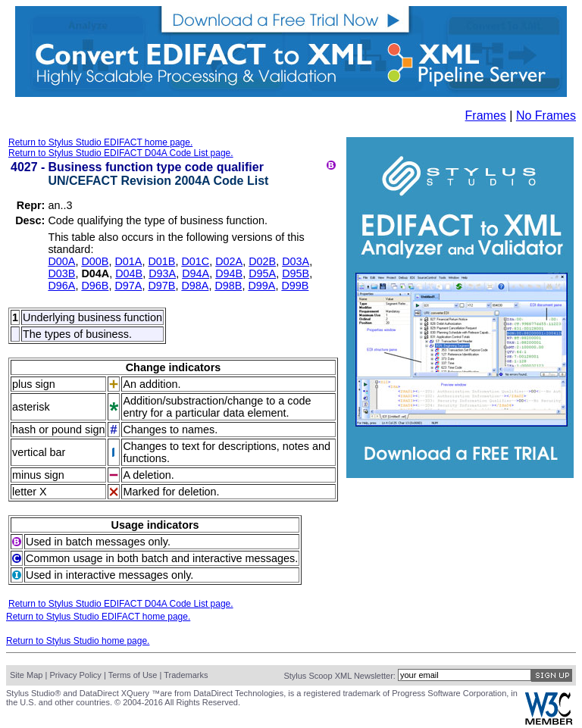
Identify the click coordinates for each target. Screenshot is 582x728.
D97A (128, 286)
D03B (61, 273)
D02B (262, 261)
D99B (295, 286)
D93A (162, 273)
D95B (296, 273)
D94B (229, 273)
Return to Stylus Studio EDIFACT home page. (100, 142)
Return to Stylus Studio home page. (78, 641)
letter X (30, 492)
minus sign (38, 475)
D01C (195, 261)
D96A (61, 286)
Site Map (26, 675)
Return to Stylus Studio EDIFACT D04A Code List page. (121, 153)
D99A (261, 286)
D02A (229, 261)
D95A (262, 273)
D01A (128, 261)
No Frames (546, 116)
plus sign (34, 384)
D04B (129, 273)
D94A (196, 273)
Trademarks (186, 675)
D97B (161, 286)
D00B (95, 261)
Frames (486, 116)
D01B (161, 261)
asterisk (31, 407)
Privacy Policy (75, 675)
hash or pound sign (58, 430)
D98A (195, 286)
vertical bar (39, 452)
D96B (95, 286)
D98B (228, 286)
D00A (61, 261)
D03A (296, 261)
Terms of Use (133, 675)
